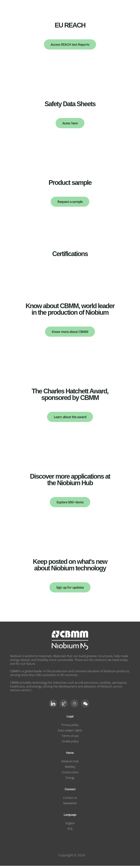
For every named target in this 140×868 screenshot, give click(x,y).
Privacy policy (70, 727)
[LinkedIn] (53, 706)
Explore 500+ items (70, 504)
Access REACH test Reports (70, 45)
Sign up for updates (70, 589)
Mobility (70, 769)
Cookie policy (70, 743)
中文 (70, 831)
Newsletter (70, 805)
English (70, 825)
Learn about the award (70, 418)
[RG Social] (64, 706)
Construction (70, 774)
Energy (70, 780)
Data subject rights (70, 733)
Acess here (70, 124)
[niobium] (70, 651)
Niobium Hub (70, 763)
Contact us (70, 800)
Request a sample (70, 202)
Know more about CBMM (70, 333)
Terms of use (70, 738)
